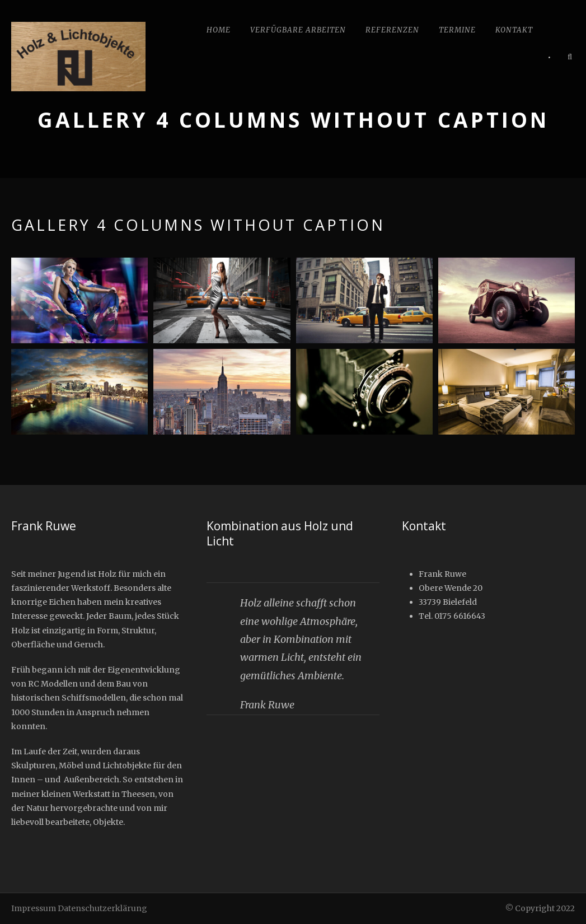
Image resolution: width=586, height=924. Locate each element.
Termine (457, 30)
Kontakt (514, 30)
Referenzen (392, 30)
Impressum (34, 908)
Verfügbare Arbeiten (298, 30)
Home (219, 30)
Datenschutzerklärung (102, 908)
